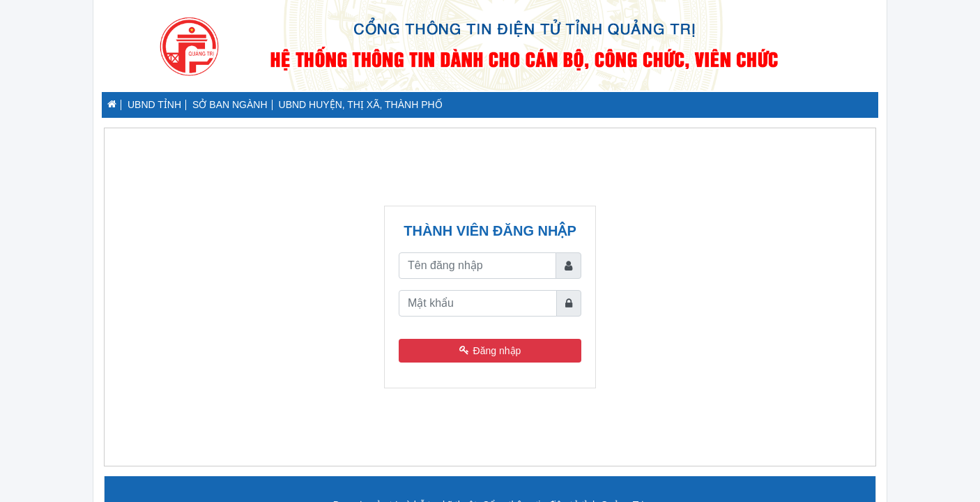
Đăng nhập (490, 351)
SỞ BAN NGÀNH (230, 105)
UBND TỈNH (154, 105)
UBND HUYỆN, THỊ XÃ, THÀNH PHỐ (361, 105)
